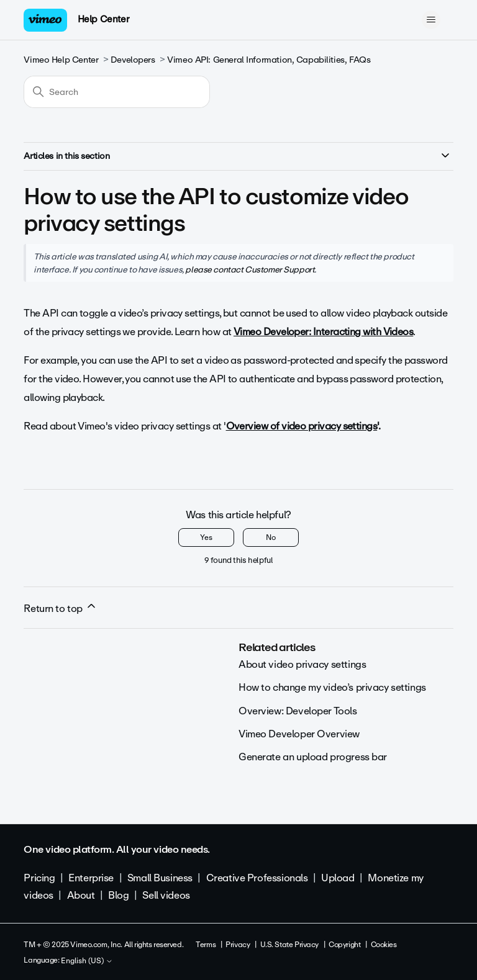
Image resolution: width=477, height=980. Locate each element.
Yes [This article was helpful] (206, 537)
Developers (133, 60)
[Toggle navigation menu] (431, 20)
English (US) (87, 961)
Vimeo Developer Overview (299, 734)
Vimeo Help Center (61, 60)
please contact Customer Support (250, 269)
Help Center (103, 19)
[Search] (117, 92)
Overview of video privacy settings (302, 426)
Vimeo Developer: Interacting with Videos (323, 332)
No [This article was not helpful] (271, 537)
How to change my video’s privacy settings (332, 687)
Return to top (60, 608)
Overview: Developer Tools (298, 711)
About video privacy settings (302, 664)
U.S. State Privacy (289, 945)
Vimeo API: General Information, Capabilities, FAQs (269, 60)
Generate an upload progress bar (313, 757)
